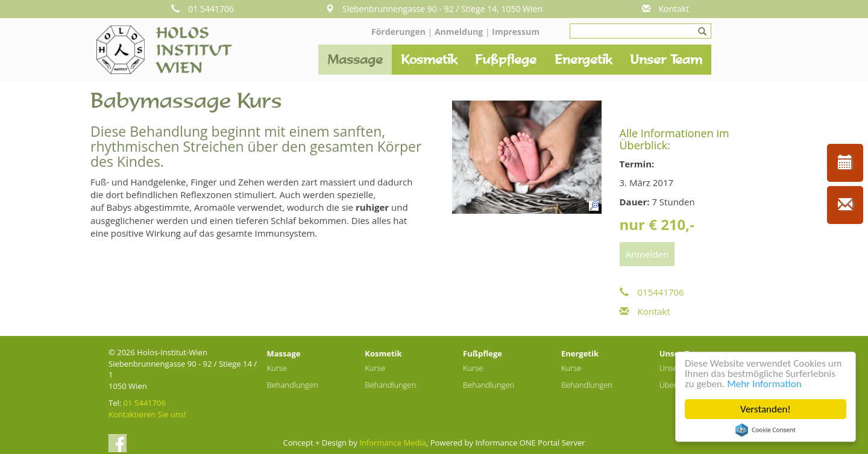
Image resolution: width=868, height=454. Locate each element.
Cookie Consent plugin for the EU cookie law (766, 430)
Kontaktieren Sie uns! (147, 414)
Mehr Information (764, 384)
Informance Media (393, 443)
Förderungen (398, 32)
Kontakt (666, 9)
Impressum (516, 32)
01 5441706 (203, 9)
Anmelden (647, 254)
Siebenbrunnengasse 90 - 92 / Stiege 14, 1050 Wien (434, 9)
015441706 (652, 292)
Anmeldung (460, 32)
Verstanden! (766, 409)
